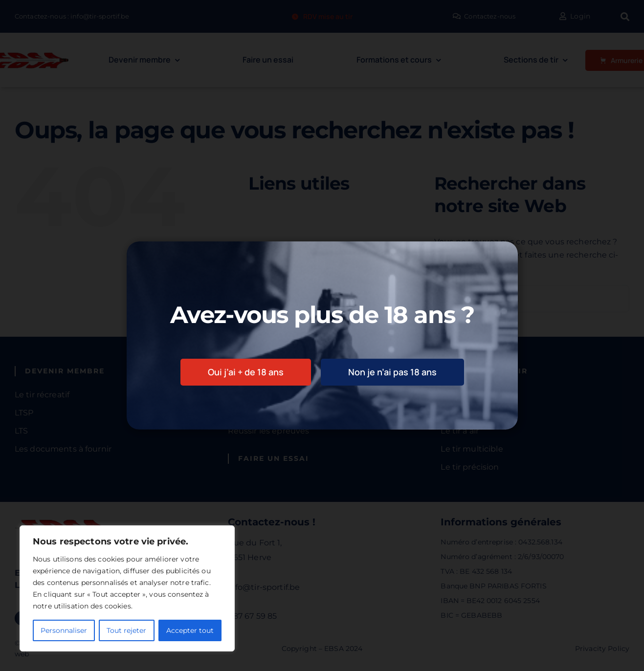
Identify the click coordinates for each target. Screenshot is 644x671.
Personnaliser (64, 630)
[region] (127, 588)
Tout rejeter (126, 630)
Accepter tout (190, 630)
